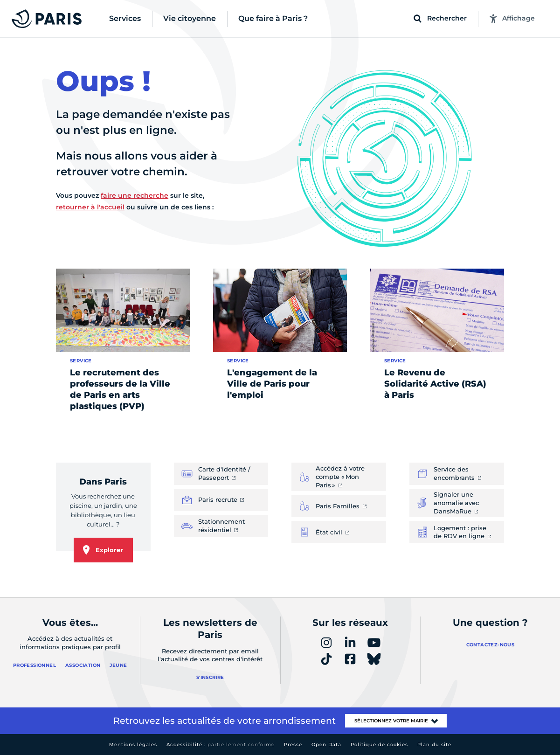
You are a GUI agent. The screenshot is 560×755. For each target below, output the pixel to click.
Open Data (326, 745)
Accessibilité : (221, 745)
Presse (293, 745)
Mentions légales (133, 745)
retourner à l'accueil (90, 207)
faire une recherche (135, 195)
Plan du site (434, 745)
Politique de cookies (379, 745)
